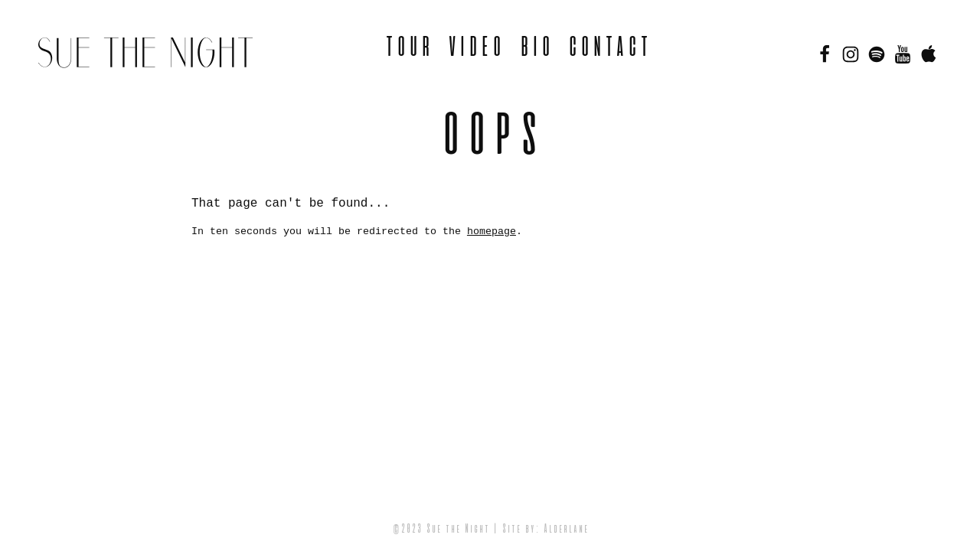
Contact (608, 48)
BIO (535, 48)
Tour (408, 48)
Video (475, 48)
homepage (492, 231)
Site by (518, 530)
